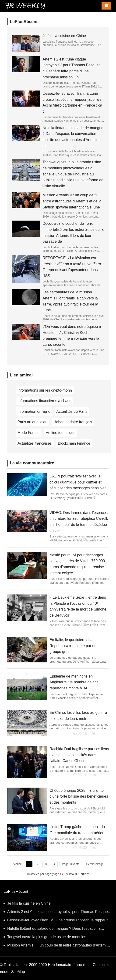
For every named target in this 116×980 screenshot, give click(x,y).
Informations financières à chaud (44, 401)
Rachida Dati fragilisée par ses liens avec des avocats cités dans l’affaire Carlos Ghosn (79, 755)
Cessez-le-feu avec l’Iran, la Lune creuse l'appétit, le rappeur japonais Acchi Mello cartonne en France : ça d (56, 921)
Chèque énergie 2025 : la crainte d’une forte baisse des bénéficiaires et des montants (79, 796)
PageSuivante (71, 864)
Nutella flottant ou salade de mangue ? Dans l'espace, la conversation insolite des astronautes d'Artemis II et (52, 930)
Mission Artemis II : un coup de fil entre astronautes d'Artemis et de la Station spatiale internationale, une (72, 201)
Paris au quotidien (32, 422)
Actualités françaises (35, 443)
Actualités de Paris (72, 411)
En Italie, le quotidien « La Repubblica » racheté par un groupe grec (73, 646)
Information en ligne (34, 411)
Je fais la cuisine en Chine (64, 36)
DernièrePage (95, 864)
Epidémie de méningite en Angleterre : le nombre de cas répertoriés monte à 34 (74, 682)
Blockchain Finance (74, 443)
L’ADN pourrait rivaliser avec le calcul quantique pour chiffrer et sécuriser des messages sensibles (78, 482)
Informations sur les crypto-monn (45, 390)
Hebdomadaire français (73, 422)
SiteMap (18, 972)
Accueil (17, 864)
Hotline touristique (60, 433)
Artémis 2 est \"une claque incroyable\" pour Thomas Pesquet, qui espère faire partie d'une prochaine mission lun (57, 913)
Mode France (28, 433)
